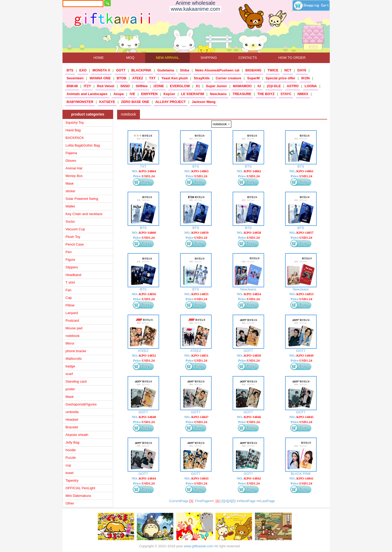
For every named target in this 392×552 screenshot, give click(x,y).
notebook (73, 336)
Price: (144, 176)
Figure (70, 260)
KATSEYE (107, 102)
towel (70, 473)
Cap (69, 298)
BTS (70, 70)
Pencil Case (75, 244)
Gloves (71, 161)
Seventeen (75, 78)
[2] (222, 501)
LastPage (268, 501)
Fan (69, 290)
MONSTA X (101, 70)
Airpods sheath (77, 435)
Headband (74, 275)
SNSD (125, 86)
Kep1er (169, 94)
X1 (198, 86)
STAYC (286, 94)
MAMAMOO (242, 86)
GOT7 (121, 70)
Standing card (76, 381)
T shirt (70, 282)
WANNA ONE (100, 78)
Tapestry (72, 480)
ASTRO (293, 86)
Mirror (70, 343)
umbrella (72, 412)
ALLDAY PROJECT (170, 102)
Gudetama (166, 70)
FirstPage (202, 501)
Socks (70, 222)
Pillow (70, 305)
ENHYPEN (149, 94)
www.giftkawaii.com (199, 546)
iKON (305, 78)
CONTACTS (248, 58)
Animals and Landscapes (87, 94)
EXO (83, 70)
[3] (226, 501)
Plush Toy (73, 237)
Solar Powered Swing (82, 199)
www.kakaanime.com (196, 9)
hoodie (71, 450)
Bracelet (72, 427)
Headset (72, 420)
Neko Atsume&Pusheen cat (217, 70)
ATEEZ (138, 78)
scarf (69, 374)
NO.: (144, 171)
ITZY (87, 86)
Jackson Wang (204, 102)
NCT (288, 70)
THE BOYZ (266, 94)
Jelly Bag (73, 442)
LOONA (311, 86)
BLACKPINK (141, 70)
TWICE (273, 70)
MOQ (130, 58)
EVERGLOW (180, 86)
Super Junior (216, 86)
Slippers (72, 267)
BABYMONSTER (80, 102)
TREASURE (242, 94)
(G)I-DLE (274, 86)
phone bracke (76, 351)
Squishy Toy (75, 123)
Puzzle (71, 458)
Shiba (184, 70)
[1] (217, 501)
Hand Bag (73, 130)
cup (68, 465)
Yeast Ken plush (175, 78)
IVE (132, 94)
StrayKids (202, 78)
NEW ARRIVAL (168, 58)
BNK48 (72, 86)
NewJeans (218, 94)
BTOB (121, 78)
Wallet (70, 206)
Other (70, 503)
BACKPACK (75, 138)
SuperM (253, 78)
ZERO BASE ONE (135, 102)
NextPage (248, 501)
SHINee (142, 86)
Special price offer (281, 78)
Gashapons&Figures (81, 404)
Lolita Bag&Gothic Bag (83, 145)
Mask (70, 183)
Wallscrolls (74, 359)
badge (70, 366)
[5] (234, 501)
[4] (230, 501)
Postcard (72, 321)
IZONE (159, 86)
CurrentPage (182, 501)
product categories (88, 114)
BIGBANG (254, 70)
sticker (71, 191)
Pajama (71, 153)
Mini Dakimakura (78, 496)
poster (70, 389)
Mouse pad (74, 328)
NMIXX (303, 94)
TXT (152, 78)
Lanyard (72, 313)
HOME (99, 58)
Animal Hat (74, 168)
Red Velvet (106, 86)
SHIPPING (209, 58)
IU (259, 86)
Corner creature (228, 78)
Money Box (74, 176)
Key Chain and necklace (84, 214)
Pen (69, 252)
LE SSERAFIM (193, 94)
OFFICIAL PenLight (80, 488)
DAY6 (302, 70)
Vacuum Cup (75, 229)
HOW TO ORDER (292, 58)
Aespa (119, 94)
